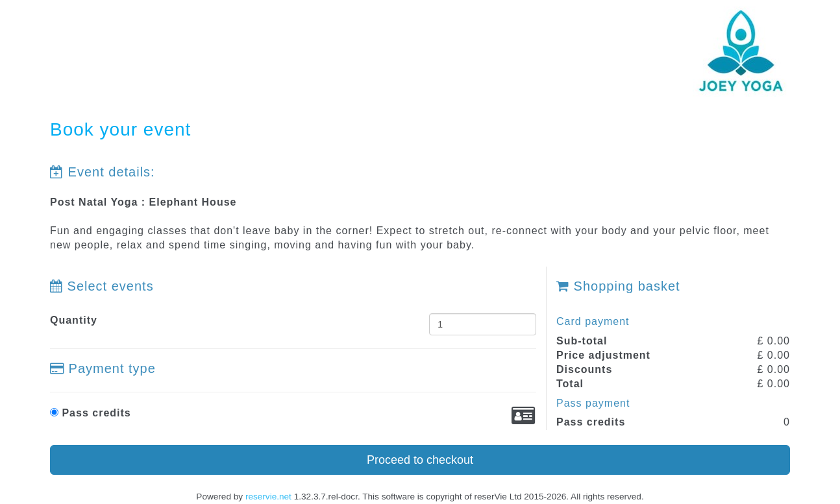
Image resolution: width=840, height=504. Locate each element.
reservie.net (268, 497)
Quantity (74, 320)
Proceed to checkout (420, 460)
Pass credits (91, 413)
